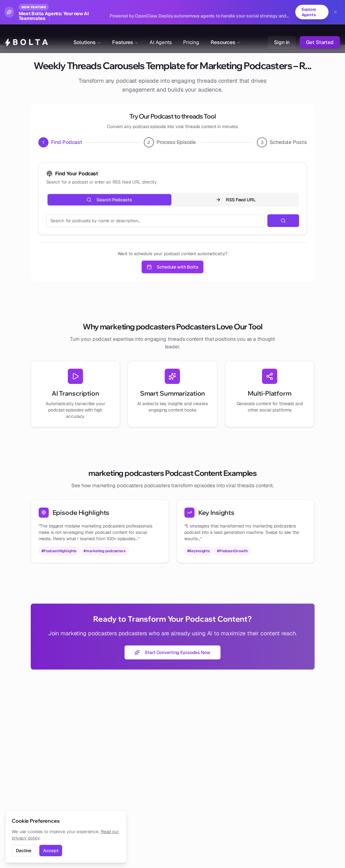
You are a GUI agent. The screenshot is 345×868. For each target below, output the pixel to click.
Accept (51, 851)
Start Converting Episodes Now (172, 653)
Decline (24, 851)
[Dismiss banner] (335, 12)
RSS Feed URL (236, 200)
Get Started (320, 35)
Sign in (282, 35)
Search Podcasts (109, 200)
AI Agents (161, 35)
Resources (226, 35)
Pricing (191, 35)
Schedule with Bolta (172, 267)
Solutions (87, 35)
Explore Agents (307, 12)
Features (125, 35)
